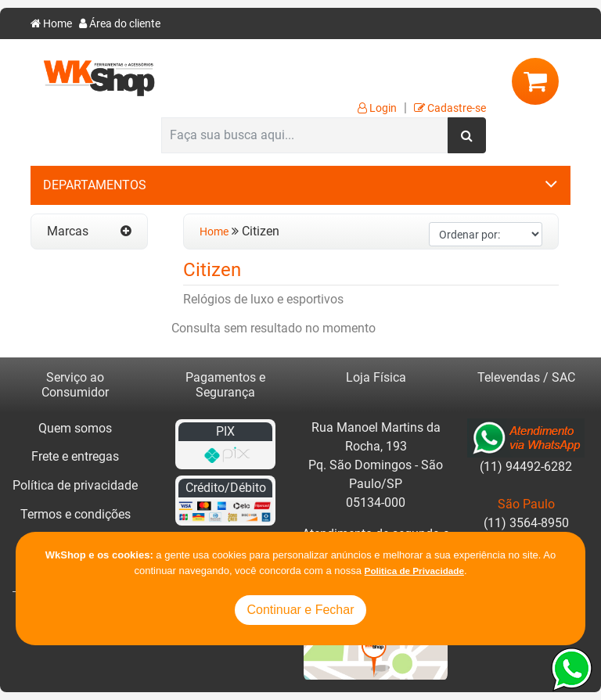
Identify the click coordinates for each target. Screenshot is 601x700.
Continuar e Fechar (301, 610)
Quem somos (75, 428)
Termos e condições (76, 514)
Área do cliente (120, 24)
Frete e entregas (75, 456)
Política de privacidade (75, 485)
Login (377, 108)
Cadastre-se (450, 108)
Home (51, 24)
